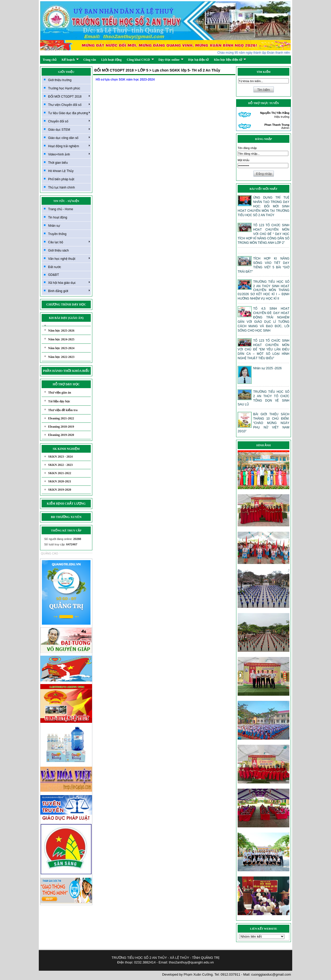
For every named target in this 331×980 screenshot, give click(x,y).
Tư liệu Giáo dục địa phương (69, 113)
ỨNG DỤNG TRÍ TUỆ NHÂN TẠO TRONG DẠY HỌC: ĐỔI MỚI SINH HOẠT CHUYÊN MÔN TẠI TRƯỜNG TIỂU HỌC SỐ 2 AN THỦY (264, 206)
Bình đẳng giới (69, 291)
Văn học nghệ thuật (69, 258)
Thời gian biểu (58, 163)
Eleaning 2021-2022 (61, 418)
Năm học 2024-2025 (61, 339)
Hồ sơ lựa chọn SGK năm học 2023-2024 (125, 80)
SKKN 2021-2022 (60, 473)
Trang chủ (50, 60)
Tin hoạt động (58, 217)
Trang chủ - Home (61, 209)
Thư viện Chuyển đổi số (69, 105)
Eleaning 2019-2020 (61, 435)
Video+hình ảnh (69, 154)
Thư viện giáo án (60, 393)
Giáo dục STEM (69, 129)
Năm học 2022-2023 (61, 357)
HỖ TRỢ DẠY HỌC (66, 384)
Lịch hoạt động (111, 60)
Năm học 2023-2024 (61, 348)
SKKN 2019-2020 (60, 490)
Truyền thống (57, 234)
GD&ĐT (54, 275)
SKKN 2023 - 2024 (60, 457)
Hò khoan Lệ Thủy (61, 171)
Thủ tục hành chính (61, 187)
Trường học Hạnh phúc (64, 88)
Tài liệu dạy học (59, 401)
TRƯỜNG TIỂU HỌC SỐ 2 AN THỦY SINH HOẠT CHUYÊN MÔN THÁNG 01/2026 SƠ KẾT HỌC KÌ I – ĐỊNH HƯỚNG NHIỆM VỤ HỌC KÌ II (264, 290)
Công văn (90, 60)
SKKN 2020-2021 (60, 481)
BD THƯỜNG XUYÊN (66, 517)
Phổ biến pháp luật (61, 179)
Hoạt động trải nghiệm (69, 146)
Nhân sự (54, 226)
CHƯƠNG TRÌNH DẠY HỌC (66, 304)
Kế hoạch (70, 60)
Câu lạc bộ (69, 242)
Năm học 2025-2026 (61, 331)
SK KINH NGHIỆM (66, 449)
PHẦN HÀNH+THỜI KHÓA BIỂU (66, 371)
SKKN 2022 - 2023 (60, 465)
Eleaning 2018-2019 (61, 427)
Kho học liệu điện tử (230, 60)
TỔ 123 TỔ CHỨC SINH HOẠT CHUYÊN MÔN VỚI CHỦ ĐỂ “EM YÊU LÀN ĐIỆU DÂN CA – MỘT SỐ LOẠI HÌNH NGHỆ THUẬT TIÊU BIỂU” (264, 349)
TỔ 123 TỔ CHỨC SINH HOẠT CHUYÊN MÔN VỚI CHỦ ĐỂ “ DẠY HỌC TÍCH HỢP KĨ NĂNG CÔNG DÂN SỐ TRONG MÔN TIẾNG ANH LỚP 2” (264, 234)
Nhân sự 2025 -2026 (267, 368)
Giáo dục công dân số (69, 138)
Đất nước (55, 267)
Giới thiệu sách (58, 250)
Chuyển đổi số (69, 121)
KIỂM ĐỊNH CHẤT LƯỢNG (66, 504)
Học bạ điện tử (198, 60)
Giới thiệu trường (60, 80)
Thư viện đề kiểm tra (63, 410)
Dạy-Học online (171, 60)
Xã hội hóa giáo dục (69, 283)
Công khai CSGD (140, 60)
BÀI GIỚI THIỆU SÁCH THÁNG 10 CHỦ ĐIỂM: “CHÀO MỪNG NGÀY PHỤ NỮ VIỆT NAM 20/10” (264, 423)
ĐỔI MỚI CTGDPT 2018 (69, 96)
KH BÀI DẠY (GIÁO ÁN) (66, 318)
